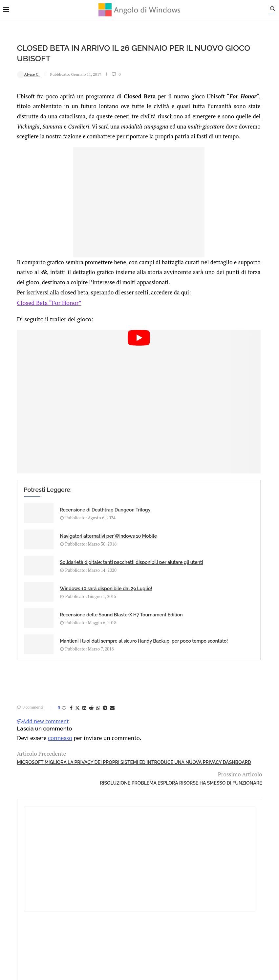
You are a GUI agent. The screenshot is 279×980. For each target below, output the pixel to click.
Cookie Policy (158, 908)
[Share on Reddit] (77, 692)
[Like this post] (50, 692)
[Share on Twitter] (64, 692)
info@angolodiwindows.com (152, 874)
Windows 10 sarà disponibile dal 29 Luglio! (154, 550)
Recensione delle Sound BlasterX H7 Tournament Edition (68, 600)
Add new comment (29, 706)
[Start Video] (96, 413)
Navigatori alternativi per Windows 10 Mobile (158, 509)
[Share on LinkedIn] (71, 692)
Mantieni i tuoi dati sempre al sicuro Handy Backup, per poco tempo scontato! (155, 608)
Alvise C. (15, 74)
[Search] (276, 10)
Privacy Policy (122, 908)
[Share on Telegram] (91, 692)
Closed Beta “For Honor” (34, 332)
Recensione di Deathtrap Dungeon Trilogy (68, 509)
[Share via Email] (98, 692)
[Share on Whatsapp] (84, 692)
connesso (44, 722)
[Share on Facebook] (57, 692)
